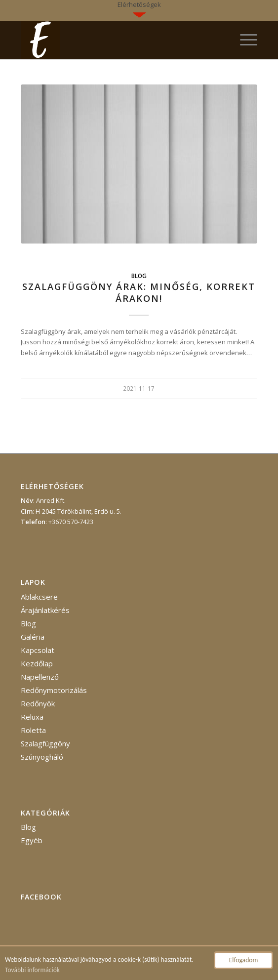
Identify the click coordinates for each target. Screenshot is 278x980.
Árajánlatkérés (45, 610)
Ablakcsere (39, 597)
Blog (139, 276)
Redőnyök (38, 703)
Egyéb (32, 840)
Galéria (33, 637)
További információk (32, 970)
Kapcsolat (38, 650)
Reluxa (32, 717)
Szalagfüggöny (45, 743)
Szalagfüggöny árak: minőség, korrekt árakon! (139, 292)
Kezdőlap (37, 663)
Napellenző (40, 677)
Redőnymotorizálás (54, 690)
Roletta (33, 730)
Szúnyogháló (42, 757)
